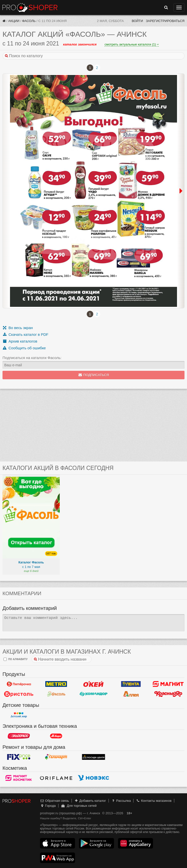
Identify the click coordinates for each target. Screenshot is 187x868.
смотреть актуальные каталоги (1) (132, 44)
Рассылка (121, 801)
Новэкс (93, 778)
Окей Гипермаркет (93, 684)
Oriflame (56, 778)
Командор (93, 694)
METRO (56, 684)
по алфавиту (15, 659)
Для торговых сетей (79, 806)
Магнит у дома (168, 684)
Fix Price (19, 757)
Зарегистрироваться (165, 21)
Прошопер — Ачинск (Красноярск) (30, 7)
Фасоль (29, 21)
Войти (137, 21)
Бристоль (19, 694)
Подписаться (94, 375)
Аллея (131, 694)
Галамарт (56, 757)
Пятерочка (19, 684)
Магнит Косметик (19, 778)
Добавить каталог (90, 801)
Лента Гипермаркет (131, 684)
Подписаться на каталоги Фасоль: (32, 358)
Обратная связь (54, 801)
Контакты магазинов (154, 801)
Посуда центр (93, 757)
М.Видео (56, 736)
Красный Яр (168, 694)
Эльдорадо (19, 736)
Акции (14, 21)
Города (48, 806)
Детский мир (19, 715)
